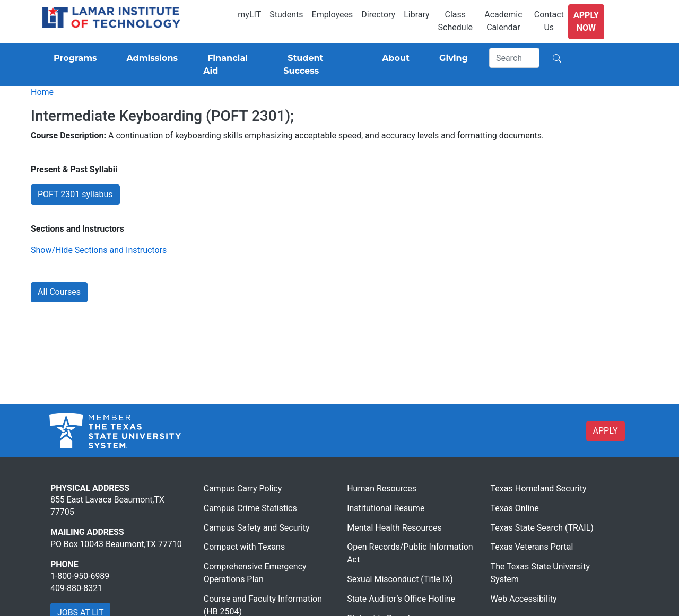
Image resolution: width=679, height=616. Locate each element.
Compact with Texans (244, 547)
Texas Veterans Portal (532, 547)
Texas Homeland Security (539, 489)
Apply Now (586, 21)
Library (416, 15)
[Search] (515, 58)
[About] (394, 58)
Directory (378, 15)
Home (42, 92)
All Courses (59, 292)
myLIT (249, 15)
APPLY (606, 431)
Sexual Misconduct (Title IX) (400, 579)
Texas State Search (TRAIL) (542, 528)
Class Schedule (455, 21)
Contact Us (549, 21)
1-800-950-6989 (80, 576)
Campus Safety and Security (257, 528)
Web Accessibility (524, 599)
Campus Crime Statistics (250, 508)
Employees (333, 15)
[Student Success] (318, 65)
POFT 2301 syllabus (75, 194)
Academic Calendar (503, 21)
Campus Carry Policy (243, 489)
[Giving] (451, 58)
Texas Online (515, 508)
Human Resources (382, 489)
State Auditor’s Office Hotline (401, 599)
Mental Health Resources (394, 528)
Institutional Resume (386, 508)
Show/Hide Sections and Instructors (99, 250)
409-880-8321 (76, 588)
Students (286, 15)
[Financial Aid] (230, 65)
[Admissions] (150, 58)
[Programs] (73, 58)
